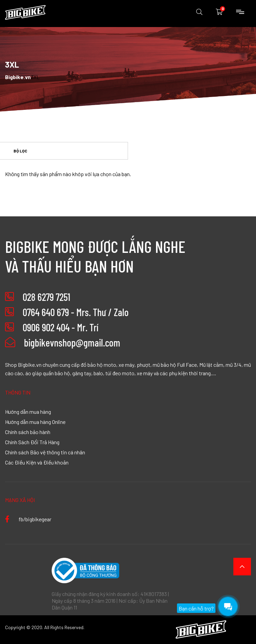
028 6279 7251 (46, 297)
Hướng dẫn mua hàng (28, 411)
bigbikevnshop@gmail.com (63, 342)
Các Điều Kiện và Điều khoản (37, 462)
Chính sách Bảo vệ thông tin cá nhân (45, 452)
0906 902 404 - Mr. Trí (60, 327)
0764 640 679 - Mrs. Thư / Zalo (76, 312)
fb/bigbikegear (28, 519)
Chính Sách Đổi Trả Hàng (32, 442)
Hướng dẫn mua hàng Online (35, 422)
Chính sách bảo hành (28, 432)
